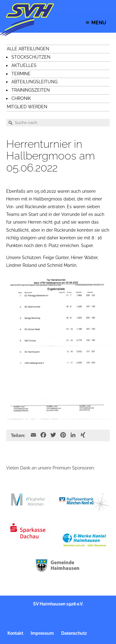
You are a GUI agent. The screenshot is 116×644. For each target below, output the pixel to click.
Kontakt (15, 633)
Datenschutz (74, 633)
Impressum (42, 633)
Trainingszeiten (31, 90)
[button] (99, 23)
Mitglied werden (27, 107)
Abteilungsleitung (34, 82)
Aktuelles (24, 65)
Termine (21, 74)
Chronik (21, 98)
